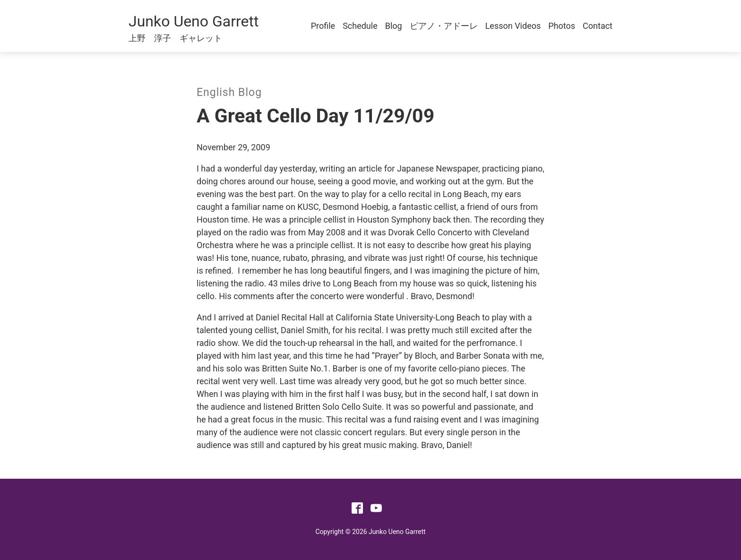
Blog (394, 26)
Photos (562, 26)
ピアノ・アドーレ (444, 26)
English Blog (229, 92)
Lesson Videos (513, 26)
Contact (598, 26)
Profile (323, 26)
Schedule (360, 26)
